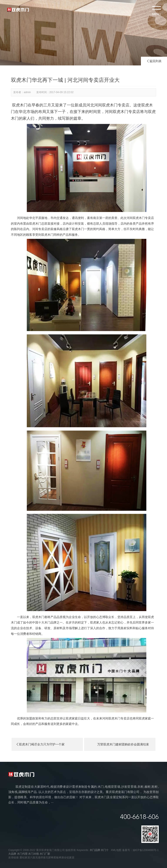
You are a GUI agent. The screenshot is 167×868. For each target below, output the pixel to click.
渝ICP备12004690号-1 (146, 850)
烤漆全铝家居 (67, 858)
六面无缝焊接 (38, 858)
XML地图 (116, 850)
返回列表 (154, 61)
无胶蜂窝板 (52, 858)
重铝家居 (25, 858)
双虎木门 (20, 105)
